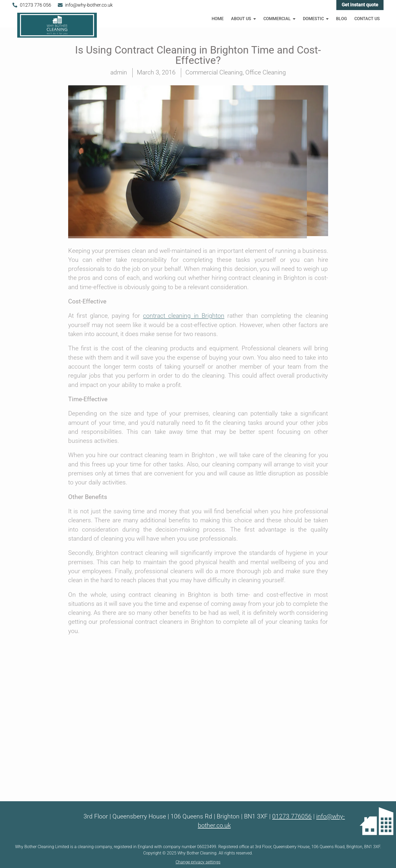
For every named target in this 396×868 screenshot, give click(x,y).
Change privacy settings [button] (198, 862)
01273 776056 (292, 816)
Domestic (316, 19)
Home (218, 18)
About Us (244, 19)
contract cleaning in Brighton (184, 145)
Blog (341, 18)
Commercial (280, 19)
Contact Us (367, 18)
